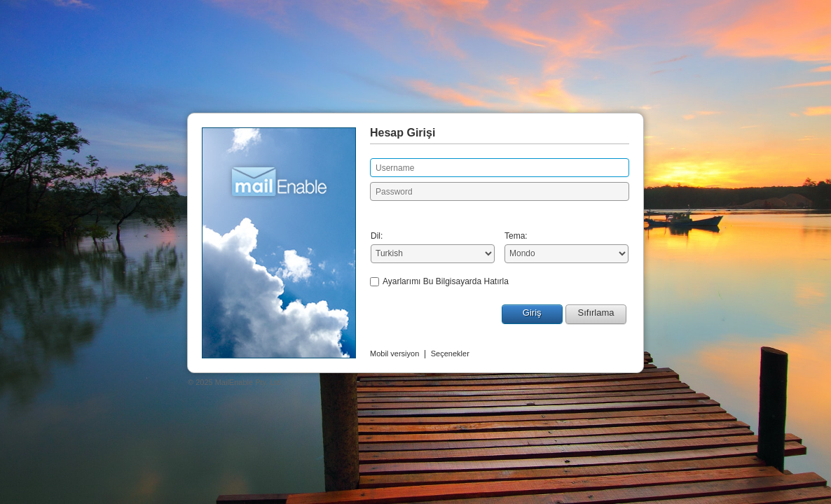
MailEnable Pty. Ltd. (249, 382)
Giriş (532, 313)
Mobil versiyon (394, 353)
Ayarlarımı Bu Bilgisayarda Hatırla (446, 281)
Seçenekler (450, 353)
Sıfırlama (596, 313)
